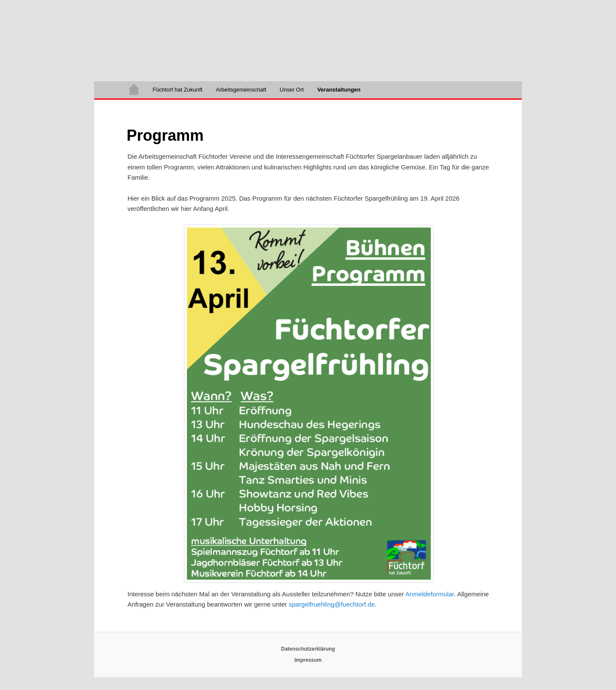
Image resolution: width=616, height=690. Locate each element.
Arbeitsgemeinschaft (241, 90)
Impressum (308, 660)
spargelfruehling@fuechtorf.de (332, 604)
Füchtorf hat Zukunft (178, 90)
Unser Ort (292, 90)
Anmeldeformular (430, 594)
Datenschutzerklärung (308, 649)
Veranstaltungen (339, 90)
